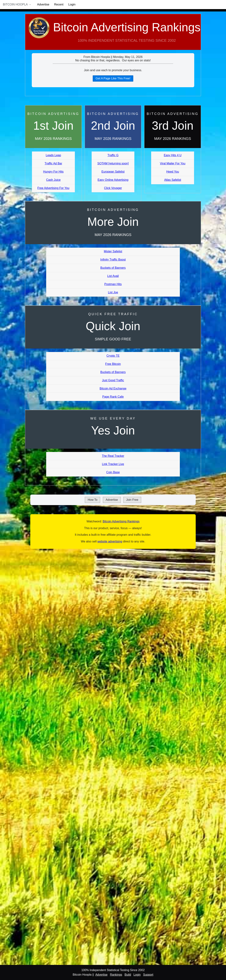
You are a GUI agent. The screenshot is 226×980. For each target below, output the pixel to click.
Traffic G (113, 155)
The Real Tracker (113, 456)
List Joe (113, 292)
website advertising (110, 541)
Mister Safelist (113, 251)
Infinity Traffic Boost (113, 260)
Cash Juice (53, 180)
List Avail (113, 276)
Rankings (116, 975)
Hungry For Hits (53, 172)
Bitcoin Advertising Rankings (113, 35)
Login (72, 4)
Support (148, 975)
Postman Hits (113, 284)
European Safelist (113, 172)
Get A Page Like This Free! (113, 78)
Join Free (132, 500)
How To (92, 500)
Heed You (173, 172)
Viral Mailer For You (173, 163)
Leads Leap (53, 155)
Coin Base (113, 472)
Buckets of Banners (113, 268)
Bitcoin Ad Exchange (113, 388)
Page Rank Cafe (113, 397)
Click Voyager (113, 188)
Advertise (43, 4)
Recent (59, 4)
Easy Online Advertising (113, 180)
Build (128, 975)
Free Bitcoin (113, 364)
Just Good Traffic (113, 380)
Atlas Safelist (173, 180)
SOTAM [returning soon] (113, 163)
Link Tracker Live (113, 464)
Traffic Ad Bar (53, 163)
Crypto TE (113, 356)
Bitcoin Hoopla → (17, 4)
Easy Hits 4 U (173, 155)
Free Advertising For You (53, 188)
